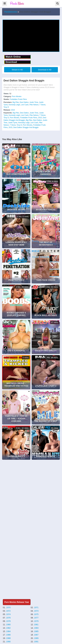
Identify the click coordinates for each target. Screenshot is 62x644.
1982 (8, 628)
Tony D (6, 107)
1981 (36, 625)
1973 (36, 611)
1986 (8, 635)
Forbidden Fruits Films (18, 99)
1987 (36, 635)
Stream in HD (17, 70)
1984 (8, 631)
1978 (8, 621)
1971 (36, 607)
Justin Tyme (13, 123)
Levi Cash (25, 105)
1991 (36, 642)
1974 (8, 614)
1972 (8, 611)
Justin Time (34, 102)
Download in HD (45, 70)
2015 (13, 110)
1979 (36, 621)
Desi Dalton (24, 102)
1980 (8, 625)
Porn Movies (17, 96)
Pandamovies (11, 12)
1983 (36, 628)
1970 (8, 607)
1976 (8, 618)
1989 (36, 638)
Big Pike (16, 102)
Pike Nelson (34, 105)
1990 (8, 642)
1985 (36, 631)
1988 (8, 638)
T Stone (42, 105)
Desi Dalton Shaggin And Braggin (26, 127)
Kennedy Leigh (14, 105)
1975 (36, 614)
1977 (36, 618)
